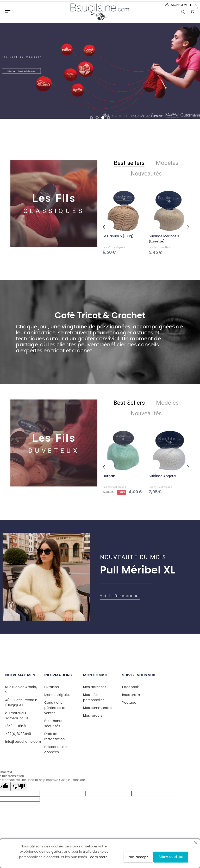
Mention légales (57, 695)
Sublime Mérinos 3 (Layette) (164, 239)
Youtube (129, 703)
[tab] (129, 163)
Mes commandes (98, 708)
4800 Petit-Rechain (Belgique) (21, 703)
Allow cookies (171, 857)
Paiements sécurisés (53, 724)
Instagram (131, 695)
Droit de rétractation (54, 737)
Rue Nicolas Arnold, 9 (21, 690)
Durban (109, 476)
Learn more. (98, 857)
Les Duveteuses (114, 487)
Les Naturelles (160, 247)
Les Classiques (114, 247)
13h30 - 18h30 (16, 726)
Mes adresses (95, 687)
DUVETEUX (54, 451)
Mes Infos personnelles (94, 698)
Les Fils (54, 198)
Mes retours (93, 716)
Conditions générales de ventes (55, 708)
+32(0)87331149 (18, 734)
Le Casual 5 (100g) (118, 236)
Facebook (130, 687)
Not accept (138, 857)
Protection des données (56, 750)
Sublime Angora (162, 476)
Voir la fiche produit (120, 596)
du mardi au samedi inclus (17, 716)
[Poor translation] (19, 786)
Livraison (52, 687)
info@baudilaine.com (23, 742)
